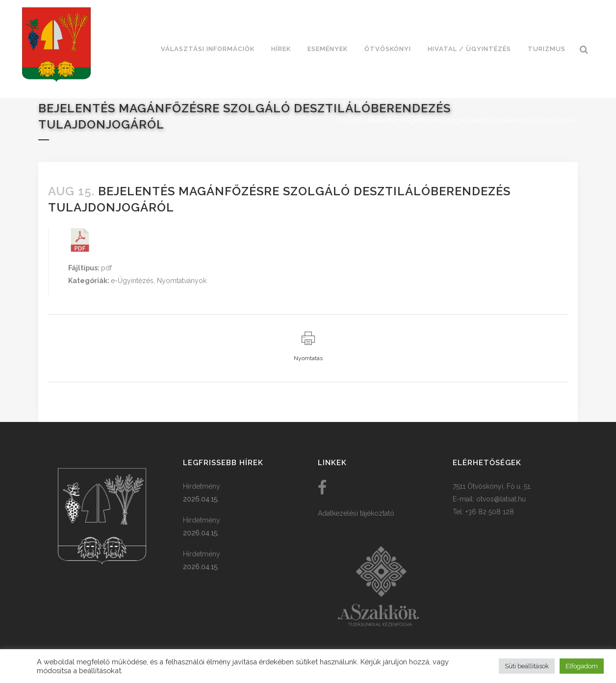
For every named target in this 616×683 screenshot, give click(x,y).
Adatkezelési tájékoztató (356, 513)
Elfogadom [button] (582, 666)
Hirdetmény (202, 486)
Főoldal (350, 120)
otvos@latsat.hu (501, 499)
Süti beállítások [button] (527, 666)
